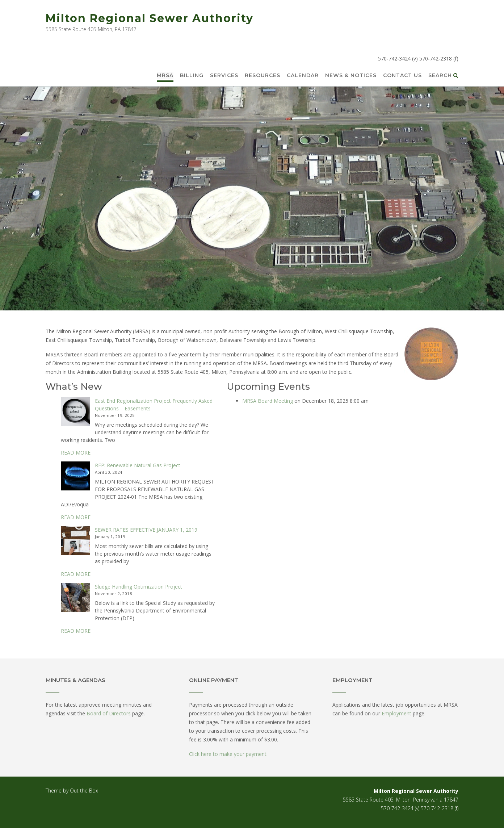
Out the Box (84, 791)
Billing (192, 76)
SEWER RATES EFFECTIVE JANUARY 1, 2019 (146, 530)
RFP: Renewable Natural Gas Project (138, 465)
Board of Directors (109, 713)
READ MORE (76, 453)
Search (443, 76)
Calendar (303, 76)
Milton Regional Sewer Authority (150, 18)
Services (224, 76)
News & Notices (351, 76)
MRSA (165, 76)
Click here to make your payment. (228, 754)
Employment (396, 713)
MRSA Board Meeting (268, 401)
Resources (262, 76)
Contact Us (402, 76)
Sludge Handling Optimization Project (138, 587)
